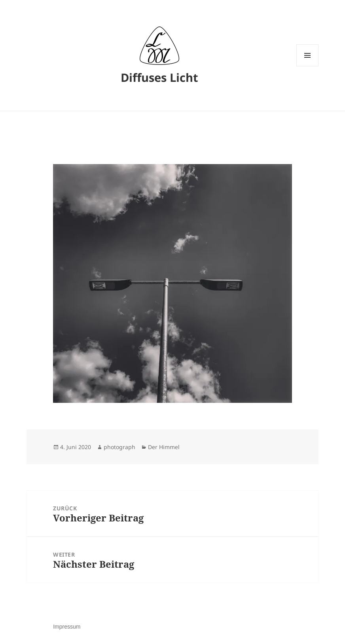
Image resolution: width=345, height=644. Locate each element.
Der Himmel (164, 447)
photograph (119, 447)
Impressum (67, 627)
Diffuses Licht (159, 77)
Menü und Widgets (308, 66)
